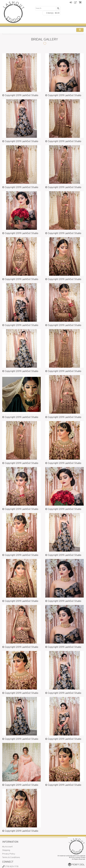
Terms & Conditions (11, 857)
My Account (7, 847)
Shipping (6, 850)
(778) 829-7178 (10, 867)
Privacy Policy (9, 854)
